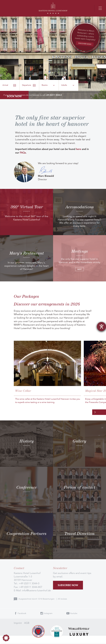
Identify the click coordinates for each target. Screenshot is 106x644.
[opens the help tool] (101, 327)
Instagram (48, 613)
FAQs (23, 153)
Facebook (22, 613)
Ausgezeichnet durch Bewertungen (37, 599)
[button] (6, 638)
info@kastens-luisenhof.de (36, 590)
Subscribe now (68, 585)
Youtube (74, 613)
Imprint (18, 623)
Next (79, 269)
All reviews (62, 599)
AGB (27, 623)
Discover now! (85, 44)
